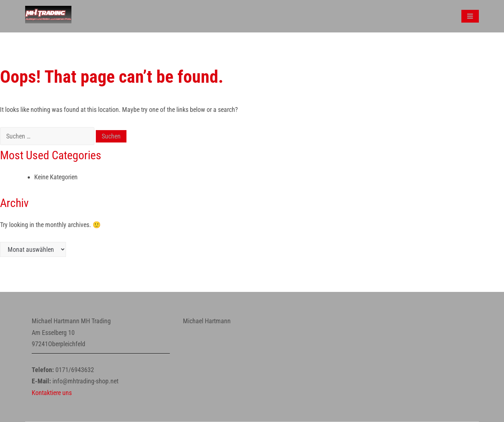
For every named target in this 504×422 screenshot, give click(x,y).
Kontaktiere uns (52, 393)
